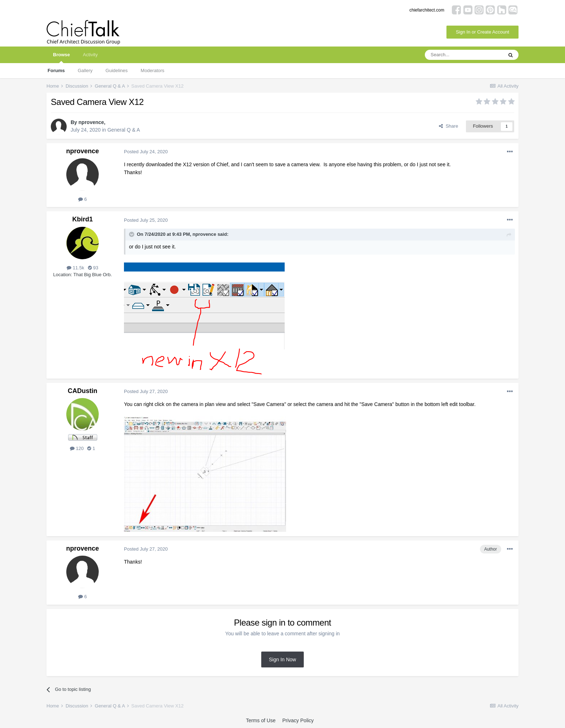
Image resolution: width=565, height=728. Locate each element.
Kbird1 (82, 219)
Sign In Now (282, 659)
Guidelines (117, 70)
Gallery (85, 70)
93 (93, 268)
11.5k (75, 268)
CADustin (83, 391)
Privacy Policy (298, 720)
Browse (61, 58)
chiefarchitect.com (427, 10)
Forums (56, 70)
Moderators (152, 70)
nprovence (91, 122)
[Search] (464, 55)
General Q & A (124, 130)
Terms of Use (261, 720)
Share (448, 126)
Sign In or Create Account (482, 32)
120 (77, 448)
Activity (90, 55)
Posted (146, 152)
